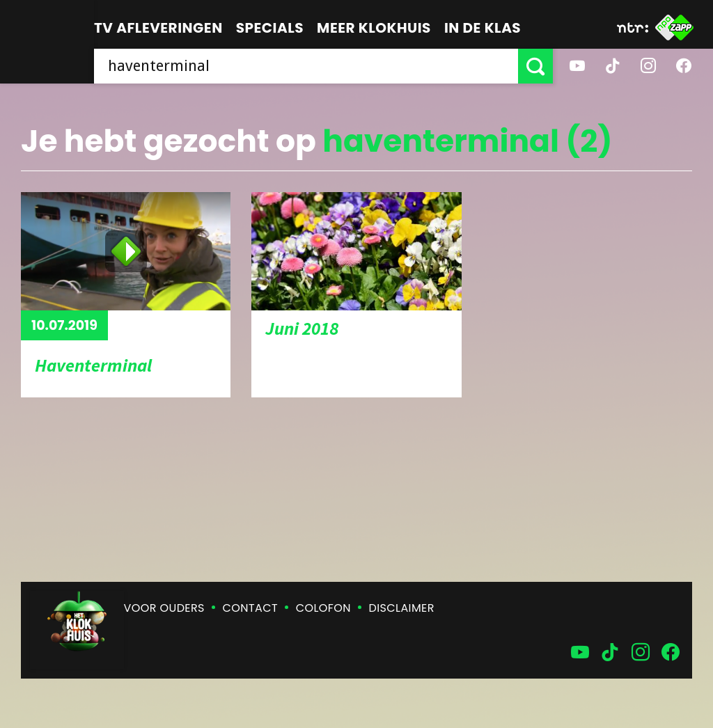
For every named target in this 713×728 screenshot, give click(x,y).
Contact (250, 608)
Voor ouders (164, 608)
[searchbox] (306, 66)
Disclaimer (402, 608)
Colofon (323, 608)
